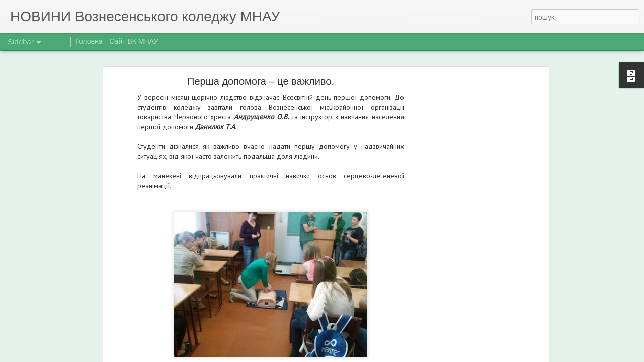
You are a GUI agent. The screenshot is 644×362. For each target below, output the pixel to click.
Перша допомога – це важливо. (261, 81)
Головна (89, 41)
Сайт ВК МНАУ (134, 41)
